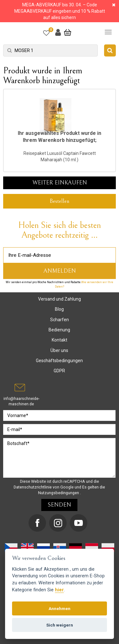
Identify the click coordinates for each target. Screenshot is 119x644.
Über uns (59, 350)
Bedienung (59, 330)
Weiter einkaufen (60, 183)
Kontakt (60, 340)
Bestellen (60, 201)
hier (59, 590)
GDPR (59, 371)
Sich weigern (60, 625)
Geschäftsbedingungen (59, 361)
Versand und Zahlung (60, 299)
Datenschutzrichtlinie (33, 487)
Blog (59, 309)
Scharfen (60, 320)
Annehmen (60, 608)
